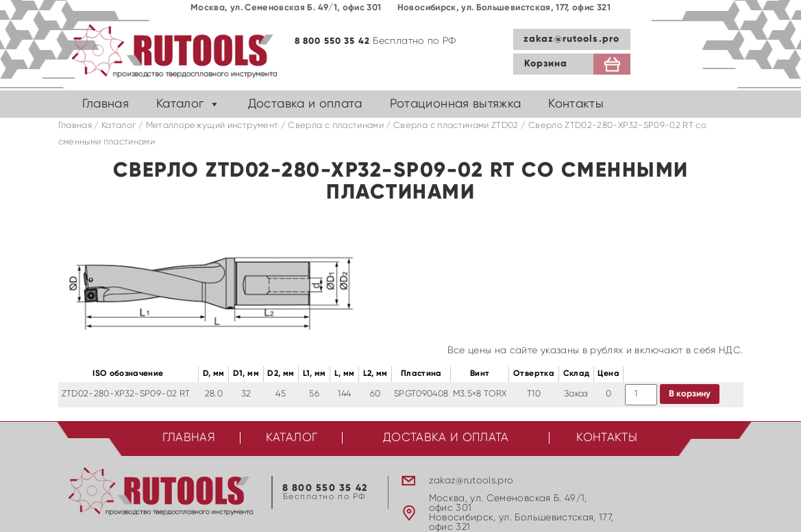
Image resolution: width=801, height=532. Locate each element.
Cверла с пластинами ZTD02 (456, 126)
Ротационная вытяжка (456, 104)
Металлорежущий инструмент (212, 126)
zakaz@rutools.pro (571, 39)
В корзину (690, 394)
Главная (106, 104)
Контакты (576, 104)
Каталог (180, 104)
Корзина (546, 64)
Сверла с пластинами (336, 126)
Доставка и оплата (305, 104)
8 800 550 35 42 (333, 41)
